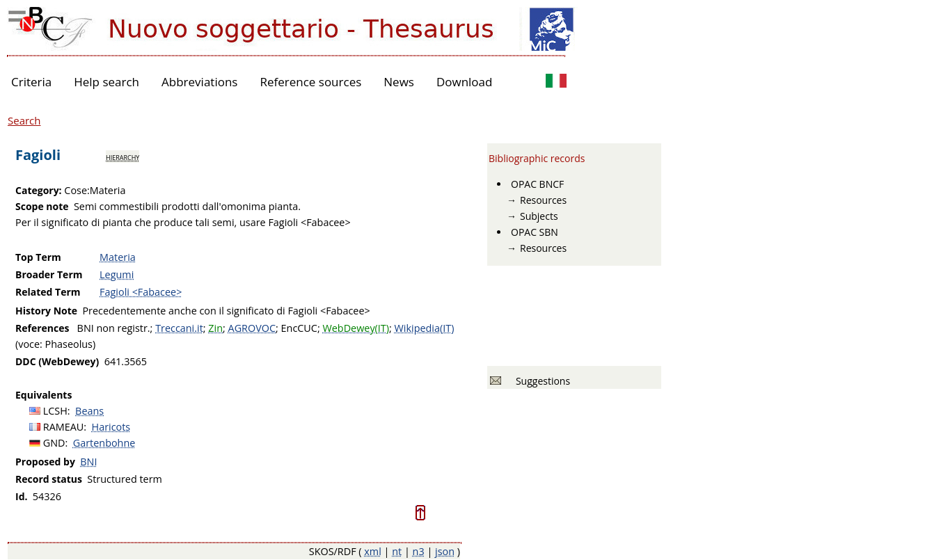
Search (24, 120)
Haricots (111, 427)
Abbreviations (199, 82)
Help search (106, 82)
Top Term (38, 257)
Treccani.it (179, 328)
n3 (419, 551)
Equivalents (44, 395)
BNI (88, 462)
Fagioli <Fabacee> (141, 292)
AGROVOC (252, 328)
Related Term (48, 292)
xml (373, 551)
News (399, 82)
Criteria (31, 82)
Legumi (117, 274)
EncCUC (299, 328)
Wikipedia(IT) (425, 328)
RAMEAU (64, 427)
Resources (543, 200)
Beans (89, 411)
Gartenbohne (104, 443)
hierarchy (122, 157)
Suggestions (540, 381)
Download (465, 82)
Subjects (539, 216)
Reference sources (310, 82)
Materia (118, 257)
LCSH (55, 411)
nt (397, 551)
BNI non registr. (114, 328)
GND (54, 443)
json (445, 551)
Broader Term (49, 274)
